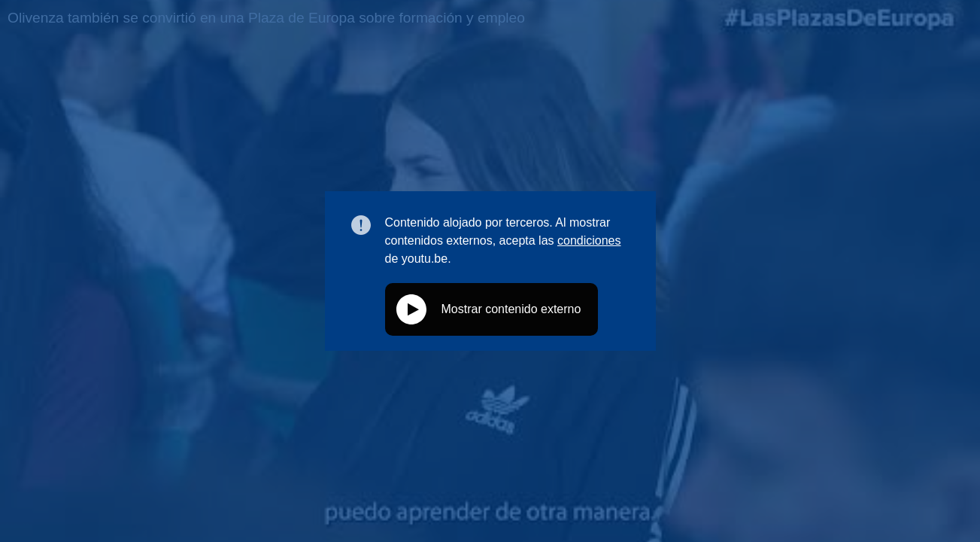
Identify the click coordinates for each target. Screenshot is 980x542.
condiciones (589, 241)
